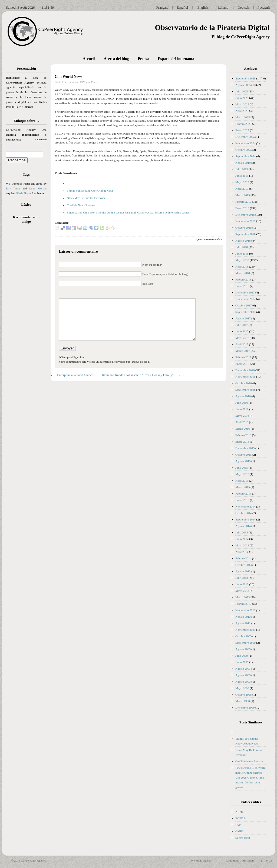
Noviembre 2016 (245, 377)
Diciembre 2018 (245, 215)
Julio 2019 (242, 169)
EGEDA (240, 818)
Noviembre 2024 (245, 143)
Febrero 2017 (243, 357)
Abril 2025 (242, 111)
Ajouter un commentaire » (209, 239)
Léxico (26, 204)
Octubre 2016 (243, 383)
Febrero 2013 (243, 604)
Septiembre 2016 (245, 390)
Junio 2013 (242, 584)
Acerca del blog (116, 59)
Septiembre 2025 (245, 78)
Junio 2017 (242, 331)
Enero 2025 (242, 130)
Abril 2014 (242, 552)
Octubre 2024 (243, 150)
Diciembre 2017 (245, 292)
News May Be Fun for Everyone (86, 198)
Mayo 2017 (242, 338)
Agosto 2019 (243, 163)
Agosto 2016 (243, 396)
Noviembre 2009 (245, 630)
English (203, 7)
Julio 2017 (242, 325)
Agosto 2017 (243, 318)
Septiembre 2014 (245, 519)
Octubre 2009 (243, 636)
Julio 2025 (242, 91)
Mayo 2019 (242, 182)
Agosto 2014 (243, 526)
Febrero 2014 (243, 558)
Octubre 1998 (243, 695)
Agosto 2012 (243, 617)
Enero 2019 (242, 208)
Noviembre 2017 (245, 299)
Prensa (143, 59)
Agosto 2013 (243, 571)
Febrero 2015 (243, 493)
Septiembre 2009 (245, 643)
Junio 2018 (242, 253)
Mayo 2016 (242, 416)
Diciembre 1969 (245, 707)
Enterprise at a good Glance (75, 375)
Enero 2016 (242, 442)
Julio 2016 (242, 403)
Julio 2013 (242, 578)
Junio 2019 (242, 176)
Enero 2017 (242, 364)
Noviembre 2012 (245, 610)
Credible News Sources (81, 205)
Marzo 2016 (243, 429)
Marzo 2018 (243, 273)
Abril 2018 (242, 266)
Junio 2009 (242, 662)
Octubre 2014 (243, 513)
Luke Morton (38, 188)
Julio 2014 (242, 532)
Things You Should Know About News (90, 191)
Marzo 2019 (243, 195)
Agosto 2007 (243, 669)
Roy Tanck (13, 188)
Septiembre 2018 (245, 234)
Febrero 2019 (243, 202)
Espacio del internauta (176, 59)
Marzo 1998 (243, 701)
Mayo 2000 (242, 688)
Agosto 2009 (243, 649)
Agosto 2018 (243, 241)
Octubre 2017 (243, 305)
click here (171, 125)
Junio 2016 (242, 409)
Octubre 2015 (243, 455)
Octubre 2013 (243, 565)
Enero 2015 (242, 500)
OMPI (239, 831)
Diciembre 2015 (245, 448)
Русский (264, 7)
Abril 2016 (242, 422)
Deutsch (243, 7)
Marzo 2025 (243, 117)
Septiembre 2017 (245, 312)
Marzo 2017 (243, 351)
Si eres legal (243, 838)
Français (162, 7)
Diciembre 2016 (245, 370)
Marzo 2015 (243, 487)
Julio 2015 (242, 468)
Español (183, 7)
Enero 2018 (242, 286)
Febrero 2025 (243, 124)
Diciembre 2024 (245, 137)
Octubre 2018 (243, 228)
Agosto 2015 (243, 461)
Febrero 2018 (243, 279)
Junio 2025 (242, 98)
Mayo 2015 (242, 474)
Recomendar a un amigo (26, 219)
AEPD (239, 812)
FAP (238, 825)
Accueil (89, 59)
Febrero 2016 (243, 435)
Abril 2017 (242, 344)
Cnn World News (69, 77)
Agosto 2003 (243, 682)
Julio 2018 (242, 247)
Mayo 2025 (242, 104)
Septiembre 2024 (245, 156)
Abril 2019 (242, 189)
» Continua (41, 139)
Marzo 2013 (243, 597)
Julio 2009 (242, 656)
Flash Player (24, 193)
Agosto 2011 (243, 623)
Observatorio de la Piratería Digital (212, 27)
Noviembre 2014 (245, 506)
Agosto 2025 (243, 85)
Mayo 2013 (242, 591)
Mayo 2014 (242, 545)
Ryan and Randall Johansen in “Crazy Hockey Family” (138, 375)
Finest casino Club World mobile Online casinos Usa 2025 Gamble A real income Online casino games (128, 212)
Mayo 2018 (242, 260)
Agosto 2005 (243, 675)
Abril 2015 (242, 480)
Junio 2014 (242, 539)
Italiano (223, 7)
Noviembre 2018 (245, 221)
